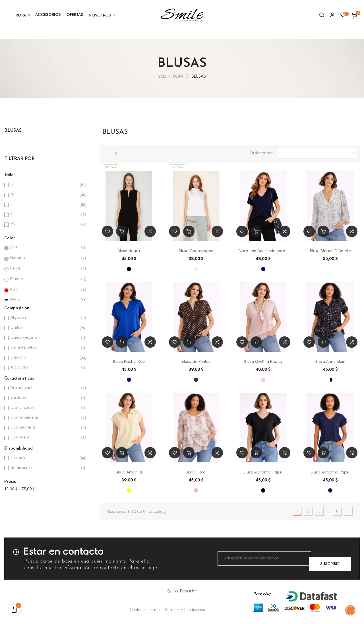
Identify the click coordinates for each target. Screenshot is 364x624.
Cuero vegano (45, 338)
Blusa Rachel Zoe (129, 362)
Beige (44, 269)
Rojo (44, 290)
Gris (44, 248)
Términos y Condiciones (185, 610)
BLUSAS (13, 131)
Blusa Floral (196, 473)
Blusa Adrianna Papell (263, 473)
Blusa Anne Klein (330, 362)
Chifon (45, 328)
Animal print (45, 388)
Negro (44, 300)
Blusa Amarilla (129, 473)
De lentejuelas (45, 348)
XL (45, 215)
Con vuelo (45, 438)
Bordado (45, 398)
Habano (44, 258)
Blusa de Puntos (196, 362)
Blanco (44, 279)
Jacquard (45, 368)
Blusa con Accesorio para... (263, 251)
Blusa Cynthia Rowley (263, 362)
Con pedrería (45, 428)
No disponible (45, 468)
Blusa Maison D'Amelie (330, 251)
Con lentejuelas (45, 418)
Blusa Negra (129, 251)
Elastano (45, 358)
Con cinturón (45, 408)
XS (45, 225)
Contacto (138, 610)
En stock (45, 458)
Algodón (45, 318)
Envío (155, 610)
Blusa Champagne (196, 251)
